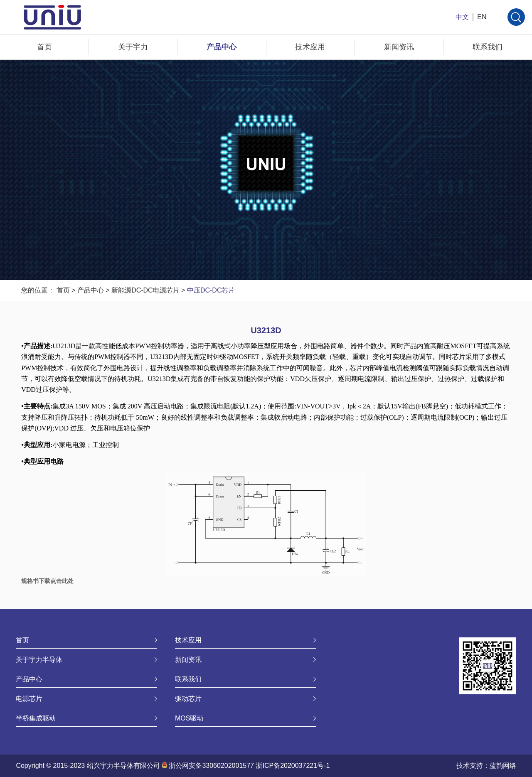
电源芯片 (29, 699)
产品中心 (222, 47)
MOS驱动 (189, 718)
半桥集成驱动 (36, 718)
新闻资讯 (399, 47)
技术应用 (310, 47)
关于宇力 (133, 47)
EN (482, 17)
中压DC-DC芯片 (211, 290)
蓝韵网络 (503, 766)
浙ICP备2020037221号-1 (293, 766)
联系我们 (488, 47)
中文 (462, 17)
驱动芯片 (188, 699)
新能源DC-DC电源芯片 (145, 290)
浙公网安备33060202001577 (211, 766)
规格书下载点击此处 (47, 581)
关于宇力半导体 (39, 660)
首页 (44, 47)
